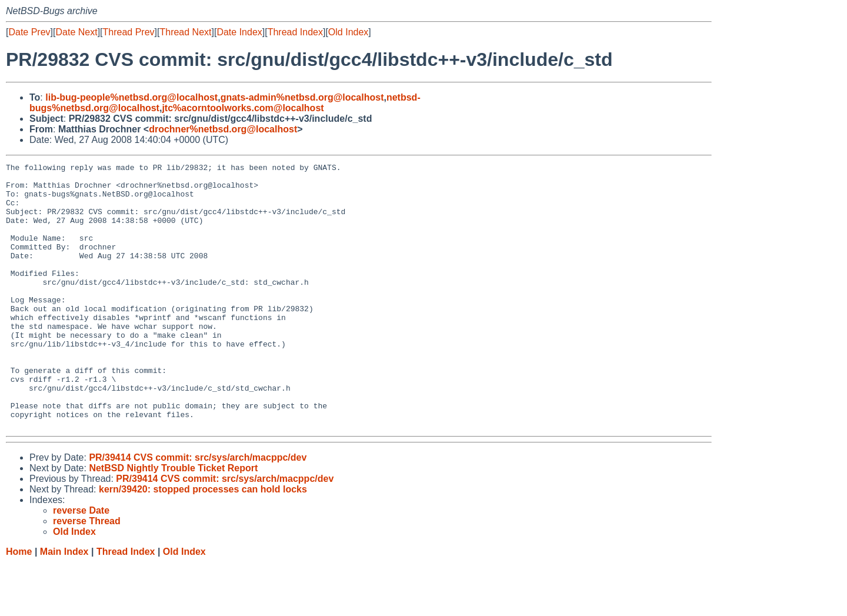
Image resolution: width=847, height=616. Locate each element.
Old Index (348, 32)
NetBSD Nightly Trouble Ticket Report (173, 521)
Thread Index (295, 32)
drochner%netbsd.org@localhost (223, 129)
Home (19, 605)
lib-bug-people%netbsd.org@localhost (131, 97)
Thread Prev (129, 32)
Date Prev (29, 32)
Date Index (239, 32)
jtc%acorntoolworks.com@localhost (243, 108)
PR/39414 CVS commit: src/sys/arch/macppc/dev (198, 510)
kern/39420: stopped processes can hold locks (203, 542)
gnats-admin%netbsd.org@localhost (302, 97)
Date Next (76, 32)
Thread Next (185, 32)
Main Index (64, 605)
